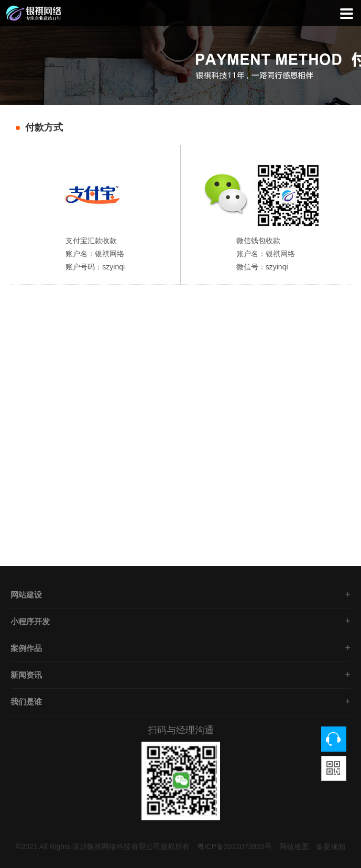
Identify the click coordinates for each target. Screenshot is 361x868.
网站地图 (294, 847)
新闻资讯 (26, 675)
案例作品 (26, 648)
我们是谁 (26, 702)
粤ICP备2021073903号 (234, 847)
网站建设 (26, 595)
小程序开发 (30, 621)
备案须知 (331, 847)
